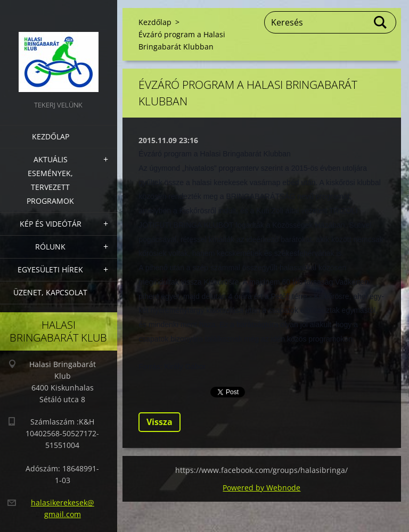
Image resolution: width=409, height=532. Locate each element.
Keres (381, 22)
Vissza (159, 422)
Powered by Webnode (261, 488)
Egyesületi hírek (50, 269)
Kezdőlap (51, 136)
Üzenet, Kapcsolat (50, 292)
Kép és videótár (51, 224)
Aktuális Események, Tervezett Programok (50, 180)
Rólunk (50, 247)
